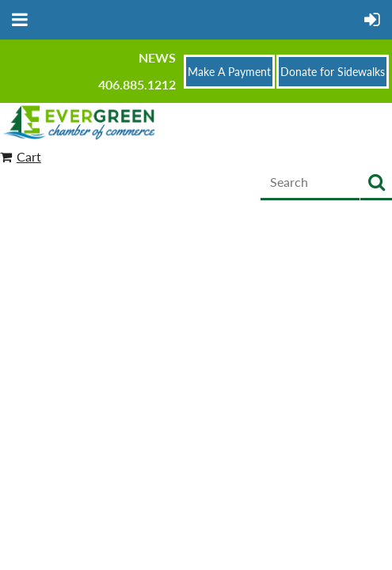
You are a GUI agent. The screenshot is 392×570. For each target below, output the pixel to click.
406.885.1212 (137, 84)
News (157, 57)
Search (376, 183)
